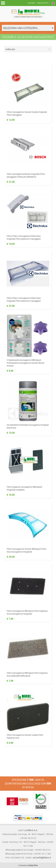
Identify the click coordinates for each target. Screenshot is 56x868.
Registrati (43, 3)
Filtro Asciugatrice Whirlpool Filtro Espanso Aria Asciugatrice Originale (27, 612)
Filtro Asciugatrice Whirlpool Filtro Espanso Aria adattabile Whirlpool (27, 674)
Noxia (31, 865)
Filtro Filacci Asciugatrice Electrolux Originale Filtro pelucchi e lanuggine (24, 237)
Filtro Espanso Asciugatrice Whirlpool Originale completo (24, 488)
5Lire (36, 865)
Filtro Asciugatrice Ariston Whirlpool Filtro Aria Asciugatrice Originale (27, 550)
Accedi (31, 3)
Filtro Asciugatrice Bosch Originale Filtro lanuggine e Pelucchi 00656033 (26, 175)
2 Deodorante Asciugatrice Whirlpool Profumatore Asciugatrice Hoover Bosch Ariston (26, 363)
